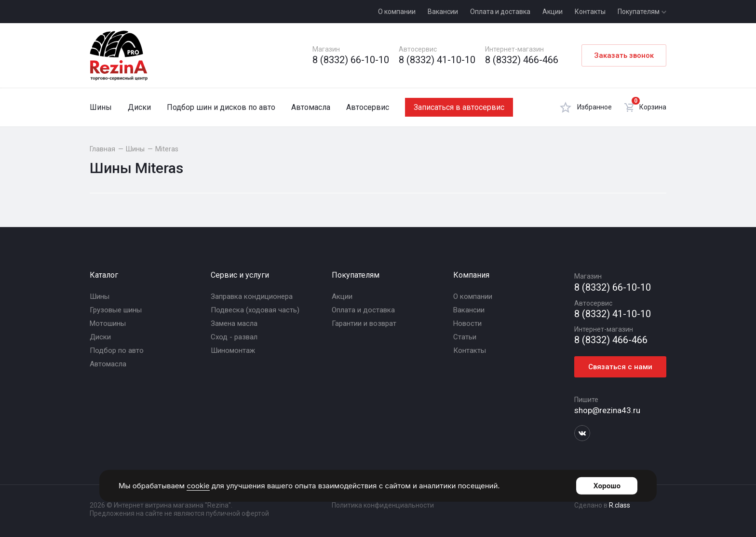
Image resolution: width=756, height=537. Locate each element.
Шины (101, 107)
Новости (467, 323)
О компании (397, 12)
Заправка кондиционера (252, 296)
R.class (620, 505)
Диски (139, 107)
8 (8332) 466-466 (522, 60)
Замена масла (234, 323)
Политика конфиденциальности (383, 505)
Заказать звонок (624, 55)
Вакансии (443, 12)
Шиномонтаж (233, 350)
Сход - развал (234, 337)
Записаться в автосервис (459, 107)
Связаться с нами (620, 367)
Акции (553, 12)
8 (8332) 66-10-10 (351, 60)
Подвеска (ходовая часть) (255, 310)
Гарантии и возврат (364, 323)
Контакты (590, 12)
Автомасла (311, 107)
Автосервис (368, 107)
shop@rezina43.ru (607, 410)
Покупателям (642, 12)
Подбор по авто (117, 350)
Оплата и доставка (500, 12)
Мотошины (108, 323)
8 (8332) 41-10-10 (437, 60)
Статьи (465, 337)
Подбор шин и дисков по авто (221, 107)
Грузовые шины (116, 310)
